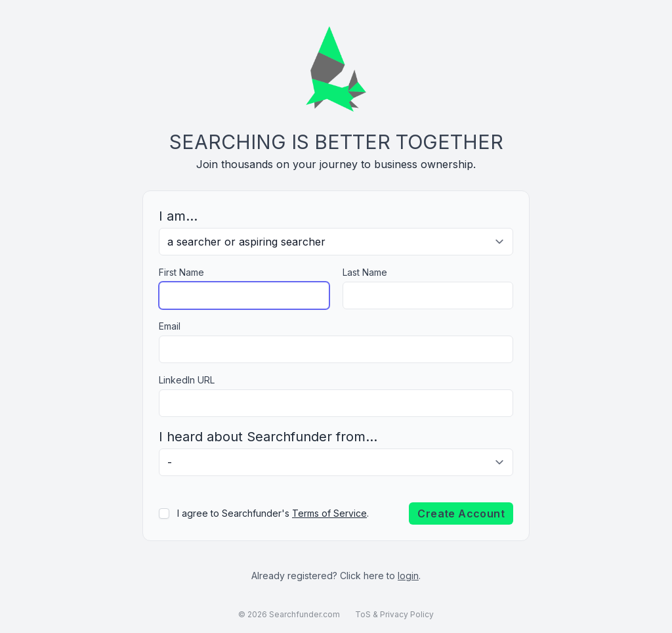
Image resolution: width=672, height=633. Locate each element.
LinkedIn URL (187, 380)
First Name (181, 272)
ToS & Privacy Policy (394, 614)
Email (170, 326)
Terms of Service (329, 513)
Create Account (461, 513)
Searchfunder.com (304, 614)
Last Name (365, 272)
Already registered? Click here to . (336, 576)
